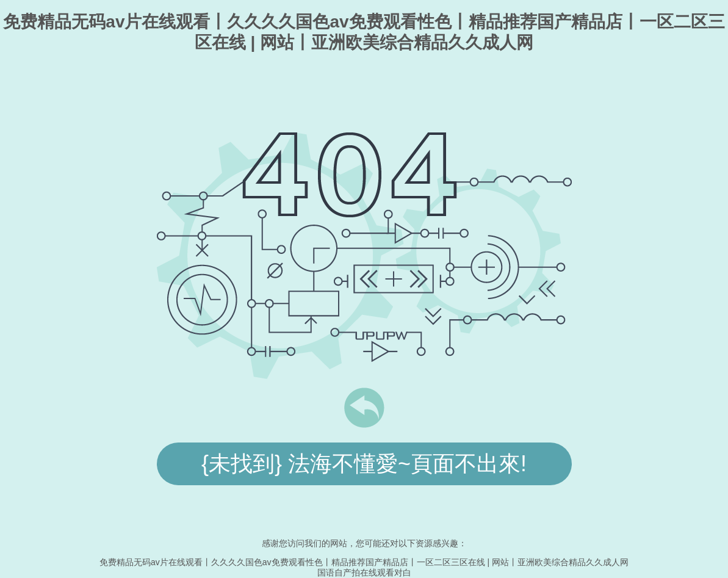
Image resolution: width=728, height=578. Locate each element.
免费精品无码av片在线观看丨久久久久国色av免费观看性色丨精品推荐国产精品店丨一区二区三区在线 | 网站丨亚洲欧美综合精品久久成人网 (364, 562)
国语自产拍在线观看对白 (364, 573)
